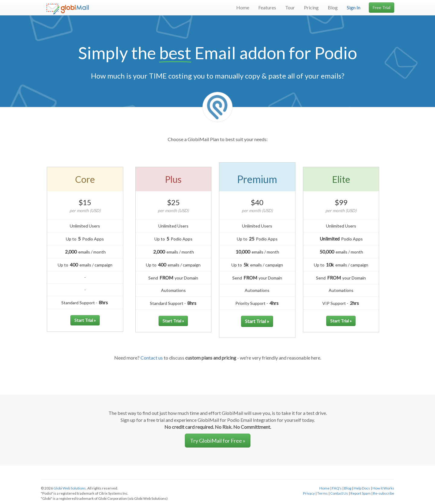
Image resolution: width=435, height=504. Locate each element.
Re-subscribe (384, 493)
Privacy (309, 493)
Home (243, 7)
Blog (333, 7)
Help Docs (362, 488)
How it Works (383, 488)
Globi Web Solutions (70, 488)
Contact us (152, 358)
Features (267, 7)
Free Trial (382, 7)
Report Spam (361, 493)
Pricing (311, 7)
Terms (322, 493)
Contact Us (339, 493)
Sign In (354, 7)
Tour (290, 7)
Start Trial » (85, 320)
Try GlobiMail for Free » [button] (218, 441)
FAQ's (337, 488)
